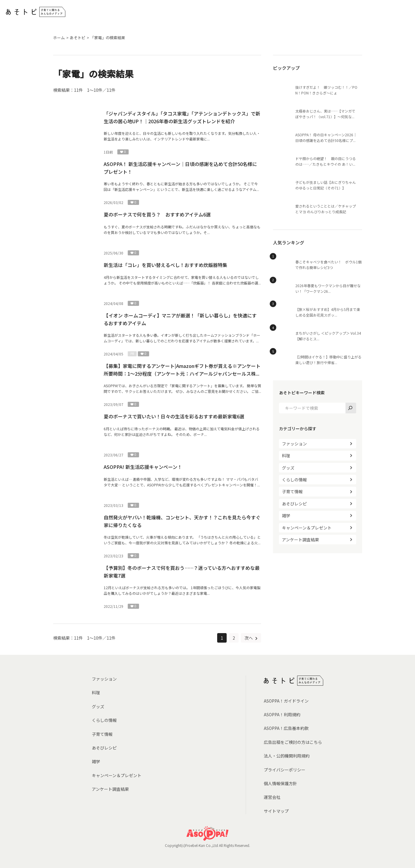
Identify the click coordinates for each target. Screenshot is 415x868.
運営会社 (272, 797)
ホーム (59, 38)
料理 (286, 456)
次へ (249, 638)
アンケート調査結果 (300, 540)
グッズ (288, 468)
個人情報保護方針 (280, 783)
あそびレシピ (294, 504)
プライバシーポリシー (285, 770)
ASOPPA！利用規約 (282, 714)
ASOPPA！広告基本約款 (286, 728)
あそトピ (78, 38)
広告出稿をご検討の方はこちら (293, 742)
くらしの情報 (294, 480)
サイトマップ (276, 811)
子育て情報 (292, 491)
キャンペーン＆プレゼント (307, 528)
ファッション (294, 444)
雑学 (286, 516)
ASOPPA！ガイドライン (286, 701)
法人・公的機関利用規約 (287, 756)
